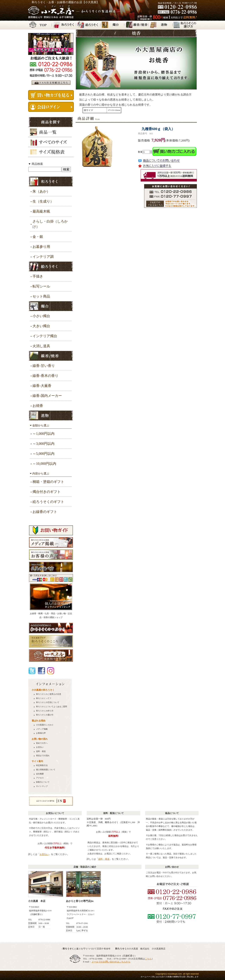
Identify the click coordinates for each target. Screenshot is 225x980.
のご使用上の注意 (49, 694)
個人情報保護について (46, 770)
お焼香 (38, 406)
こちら (148, 959)
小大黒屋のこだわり (45, 725)
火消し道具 (41, 346)
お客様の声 (41, 733)
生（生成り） (43, 201)
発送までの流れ (43, 756)
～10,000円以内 (44, 464)
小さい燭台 (41, 316)
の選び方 (45, 715)
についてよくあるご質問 (52, 707)
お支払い (40, 747)
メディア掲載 (42, 729)
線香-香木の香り (45, 376)
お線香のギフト (45, 512)
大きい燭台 (41, 326)
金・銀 (38, 237)
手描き (38, 276)
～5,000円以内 (44, 454)
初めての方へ (42, 743)
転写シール (41, 286)
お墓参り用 (41, 247)
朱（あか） (41, 191)
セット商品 (41, 296)
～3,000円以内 (44, 444)
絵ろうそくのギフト (48, 502)
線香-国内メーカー (47, 396)
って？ (44, 698)
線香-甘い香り (44, 366)
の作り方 (45, 711)
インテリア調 (43, 257)
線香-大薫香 (42, 386)
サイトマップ (42, 786)
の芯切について (48, 702)
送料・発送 (41, 751)
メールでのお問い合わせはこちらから (111, 962)
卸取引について (43, 782)
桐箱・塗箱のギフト (48, 482)
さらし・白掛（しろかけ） (50, 224)
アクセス (40, 778)
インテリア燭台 (45, 336)
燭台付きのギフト (47, 492)
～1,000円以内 (44, 434)
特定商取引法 (42, 765)
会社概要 (40, 774)
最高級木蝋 (41, 211)
